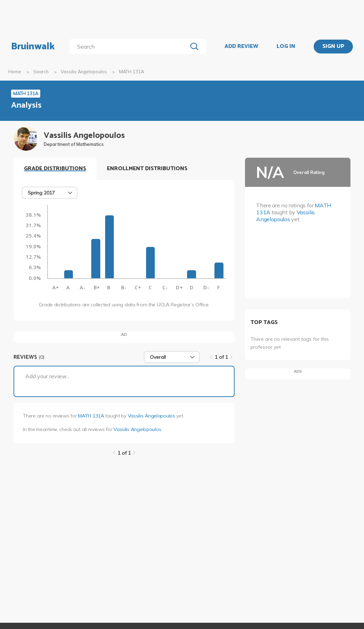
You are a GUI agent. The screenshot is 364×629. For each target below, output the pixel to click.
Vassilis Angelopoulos (84, 72)
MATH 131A (91, 416)
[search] (130, 47)
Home (15, 72)
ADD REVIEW (241, 47)
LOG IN (286, 47)
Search (41, 72)
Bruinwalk (33, 47)
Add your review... (47, 376)
